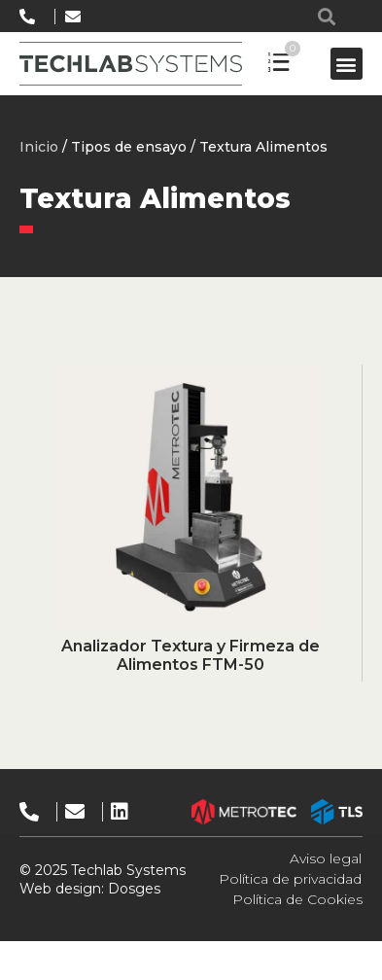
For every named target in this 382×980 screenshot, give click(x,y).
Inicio (39, 147)
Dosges (132, 889)
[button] (327, 16)
